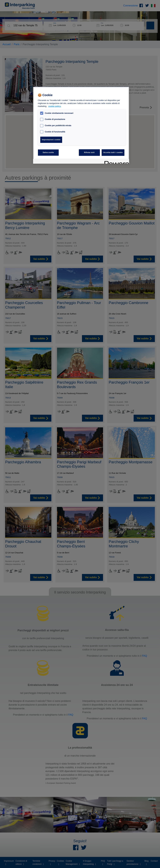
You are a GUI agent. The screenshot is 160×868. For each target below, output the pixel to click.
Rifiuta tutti (89, 152)
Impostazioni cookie (51, 140)
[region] (81, 125)
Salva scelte (48, 152)
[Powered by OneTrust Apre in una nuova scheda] (116, 162)
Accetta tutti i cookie (113, 152)
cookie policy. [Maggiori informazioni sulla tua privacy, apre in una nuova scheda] (55, 106)
